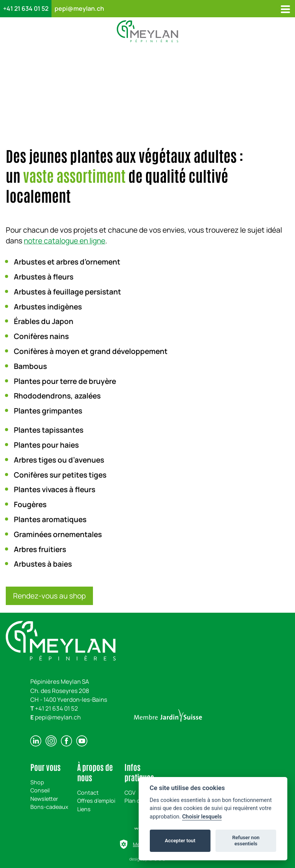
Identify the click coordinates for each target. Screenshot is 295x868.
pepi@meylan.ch (79, 8)
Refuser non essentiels (246, 841)
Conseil (40, 790)
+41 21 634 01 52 (26, 8)
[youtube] (82, 741)
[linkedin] (36, 741)
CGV (130, 793)
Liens (84, 809)
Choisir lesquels (202, 817)
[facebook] (66, 741)
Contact (88, 793)
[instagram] (51, 741)
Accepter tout (180, 841)
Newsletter (44, 799)
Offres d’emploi (96, 801)
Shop (37, 782)
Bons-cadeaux (49, 807)
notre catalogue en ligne (65, 241)
